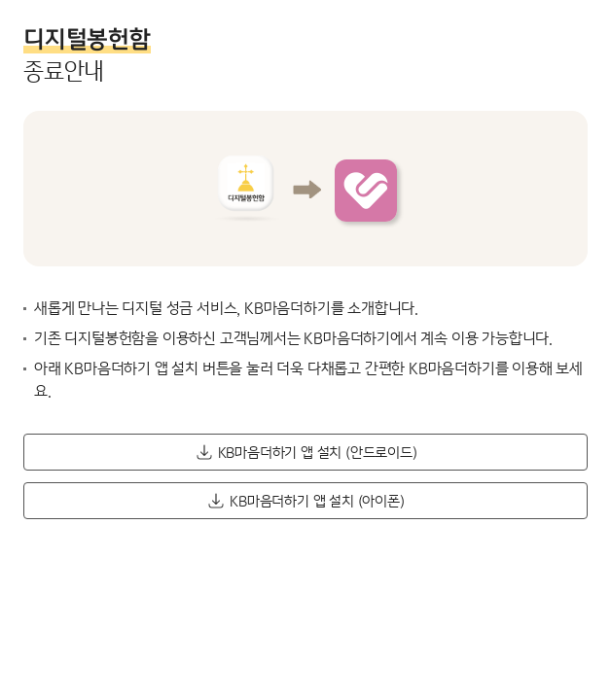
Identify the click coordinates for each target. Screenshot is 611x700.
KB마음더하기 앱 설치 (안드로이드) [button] (318, 453)
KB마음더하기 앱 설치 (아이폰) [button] (317, 501)
